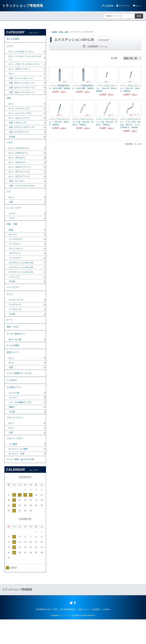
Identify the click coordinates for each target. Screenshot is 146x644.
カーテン (13, 247)
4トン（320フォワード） (21, 176)
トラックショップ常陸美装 (23, 6)
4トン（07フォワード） (21, 181)
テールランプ (15, 325)
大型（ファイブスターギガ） (23, 195)
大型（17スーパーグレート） (23, 93)
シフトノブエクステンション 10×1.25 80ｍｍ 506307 (107, 88)
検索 (139, 16)
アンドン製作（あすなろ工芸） (22, 484)
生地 (11, 242)
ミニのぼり (12, 400)
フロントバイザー (16, 462)
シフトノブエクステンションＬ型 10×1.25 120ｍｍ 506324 (83, 122)
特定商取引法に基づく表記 (47, 634)
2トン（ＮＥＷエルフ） (20, 157)
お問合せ (107, 634)
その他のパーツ (14, 408)
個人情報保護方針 (68, 634)
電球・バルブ (13, 343)
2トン (12, 110)
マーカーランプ (16, 315)
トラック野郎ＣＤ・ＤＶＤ (20, 393)
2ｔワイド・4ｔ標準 (19, 473)
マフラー (13, 419)
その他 (12, 144)
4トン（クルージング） (20, 115)
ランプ (10, 309)
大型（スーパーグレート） (22, 84)
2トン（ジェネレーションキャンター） (25, 59)
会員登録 (108, 6)
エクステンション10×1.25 (22, 276)
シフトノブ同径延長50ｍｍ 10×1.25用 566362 (60, 87)
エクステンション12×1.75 (22, 285)
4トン (12, 79)
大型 (11, 212)
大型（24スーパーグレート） (23, 98)
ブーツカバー (15, 256)
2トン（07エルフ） (18, 166)
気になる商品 (13, 39)
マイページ (124, 6)
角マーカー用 (15, 357)
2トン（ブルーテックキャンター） (24, 68)
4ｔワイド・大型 (17, 477)
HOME (54, 32)
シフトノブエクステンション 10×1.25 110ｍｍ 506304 (130, 88)
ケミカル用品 (13, 363)
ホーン (10, 336)
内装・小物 (64, 32)
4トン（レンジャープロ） (22, 120)
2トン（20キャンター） (21, 74)
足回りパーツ (13, 371)
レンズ (12, 225)
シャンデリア (13, 301)
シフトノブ (14, 290)
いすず (10, 151)
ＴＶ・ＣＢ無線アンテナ (21, 424)
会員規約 (96, 634)
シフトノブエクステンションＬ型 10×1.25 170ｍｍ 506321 (107, 122)
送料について (84, 634)
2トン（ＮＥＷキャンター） (23, 53)
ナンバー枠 (14, 414)
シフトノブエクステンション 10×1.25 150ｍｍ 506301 (59, 122)
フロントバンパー (16, 440)
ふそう (10, 47)
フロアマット (15, 266)
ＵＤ (9, 202)
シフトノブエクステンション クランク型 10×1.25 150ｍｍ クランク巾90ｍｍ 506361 (130, 123)
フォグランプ (15, 320)
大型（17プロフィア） (20, 140)
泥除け (12, 429)
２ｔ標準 (13, 468)
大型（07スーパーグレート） (23, 89)
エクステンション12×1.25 (22, 281)
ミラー (12, 230)
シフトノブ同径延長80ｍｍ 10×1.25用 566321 (83, 87)
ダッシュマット (16, 261)
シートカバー (15, 271)
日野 (9, 104)
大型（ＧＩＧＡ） (18, 191)
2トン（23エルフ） (18, 171)
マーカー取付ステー (17, 351)
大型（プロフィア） (19, 130)
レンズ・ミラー (14, 219)
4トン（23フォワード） (21, 186)
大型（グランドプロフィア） (23, 135)
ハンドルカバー (16, 252)
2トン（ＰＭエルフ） (19, 161)
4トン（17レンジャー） (21, 125)
